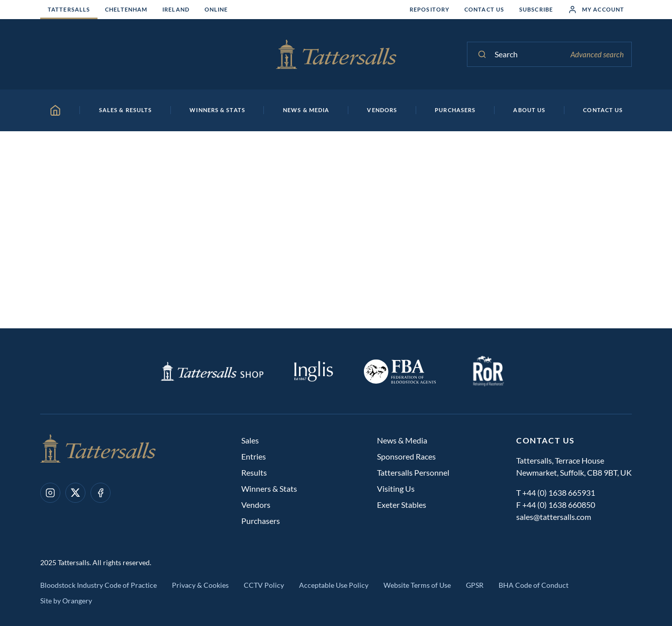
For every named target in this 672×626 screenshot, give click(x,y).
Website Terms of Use (417, 585)
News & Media (402, 440)
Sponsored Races (406, 456)
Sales (250, 440)
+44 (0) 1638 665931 (559, 493)
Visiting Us (396, 488)
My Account (596, 10)
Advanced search (597, 54)
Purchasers (261, 521)
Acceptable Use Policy (334, 585)
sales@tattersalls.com (554, 517)
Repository (429, 9)
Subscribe (536, 9)
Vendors (256, 505)
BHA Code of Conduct (534, 585)
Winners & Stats (269, 488)
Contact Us (484, 9)
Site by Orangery (66, 601)
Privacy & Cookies (200, 585)
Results (254, 472)
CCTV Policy (264, 585)
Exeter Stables (402, 505)
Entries (254, 456)
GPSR (475, 585)
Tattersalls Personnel (413, 472)
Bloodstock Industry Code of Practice (99, 585)
